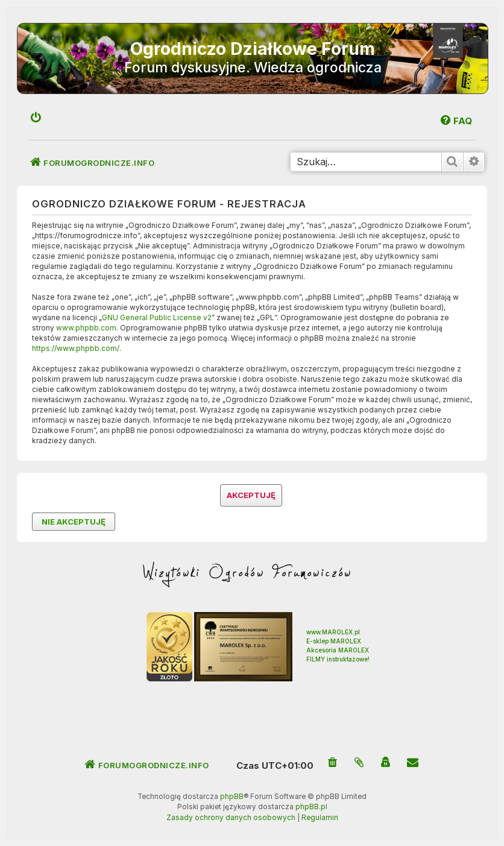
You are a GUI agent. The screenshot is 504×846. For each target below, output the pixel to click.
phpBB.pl (311, 807)
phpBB (232, 797)
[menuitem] (36, 118)
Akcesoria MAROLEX (338, 650)
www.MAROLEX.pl (333, 632)
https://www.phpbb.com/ (76, 348)
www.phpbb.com (86, 328)
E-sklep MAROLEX (334, 641)
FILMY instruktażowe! (338, 659)
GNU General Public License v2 (157, 317)
